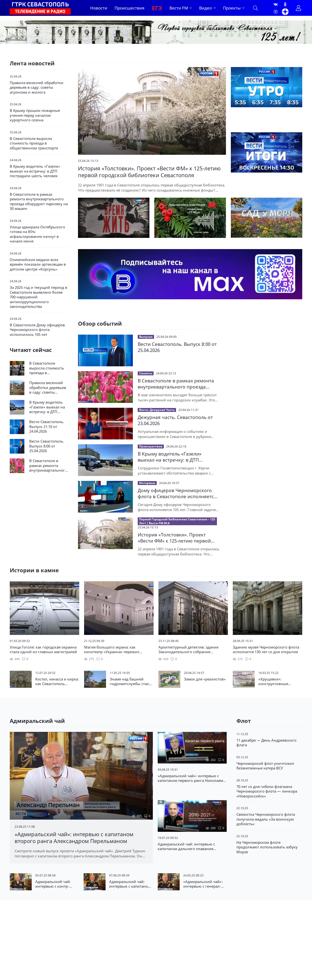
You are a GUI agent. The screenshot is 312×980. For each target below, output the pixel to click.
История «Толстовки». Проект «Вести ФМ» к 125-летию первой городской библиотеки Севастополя (174, 538)
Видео (205, 8)
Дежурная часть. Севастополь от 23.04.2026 (175, 420)
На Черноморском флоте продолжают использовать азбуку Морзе (267, 847)
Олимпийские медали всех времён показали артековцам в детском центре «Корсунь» (38, 264)
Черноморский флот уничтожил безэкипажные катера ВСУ (265, 766)
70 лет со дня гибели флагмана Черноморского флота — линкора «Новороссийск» (267, 791)
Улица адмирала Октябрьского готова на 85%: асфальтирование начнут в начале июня (37, 234)
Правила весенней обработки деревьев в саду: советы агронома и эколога (37, 87)
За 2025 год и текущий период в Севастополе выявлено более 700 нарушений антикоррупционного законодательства (39, 297)
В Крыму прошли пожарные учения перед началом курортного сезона (35, 115)
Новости (99, 8)
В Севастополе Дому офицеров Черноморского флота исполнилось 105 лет (37, 330)
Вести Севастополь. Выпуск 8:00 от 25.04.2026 (177, 347)
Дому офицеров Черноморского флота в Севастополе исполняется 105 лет (177, 493)
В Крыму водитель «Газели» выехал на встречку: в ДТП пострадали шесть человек (35, 171)
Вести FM (179, 8)
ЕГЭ (157, 8)
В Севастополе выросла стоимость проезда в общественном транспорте (34, 143)
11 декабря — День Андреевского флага (266, 743)
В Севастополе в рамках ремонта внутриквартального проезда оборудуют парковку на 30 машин (39, 202)
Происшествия (130, 8)
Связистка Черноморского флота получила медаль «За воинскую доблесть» (266, 819)
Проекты (232, 8)
